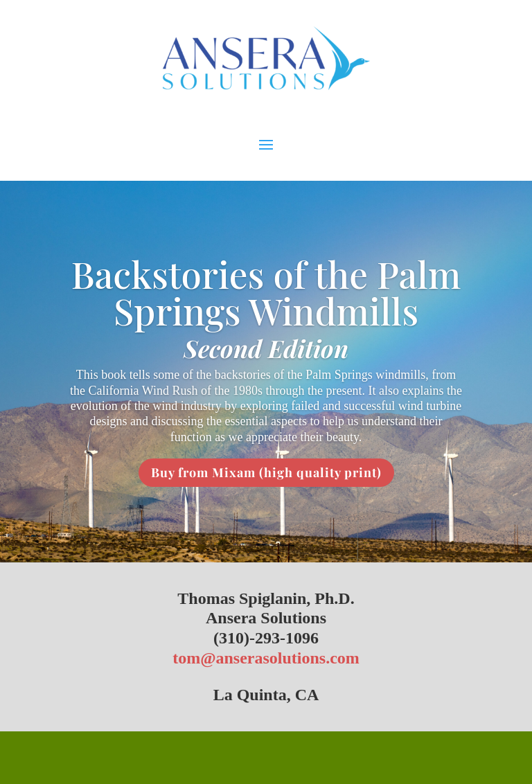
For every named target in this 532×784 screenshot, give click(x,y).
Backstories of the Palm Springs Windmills (266, 292)
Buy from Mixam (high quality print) (266, 472)
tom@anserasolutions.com (266, 658)
